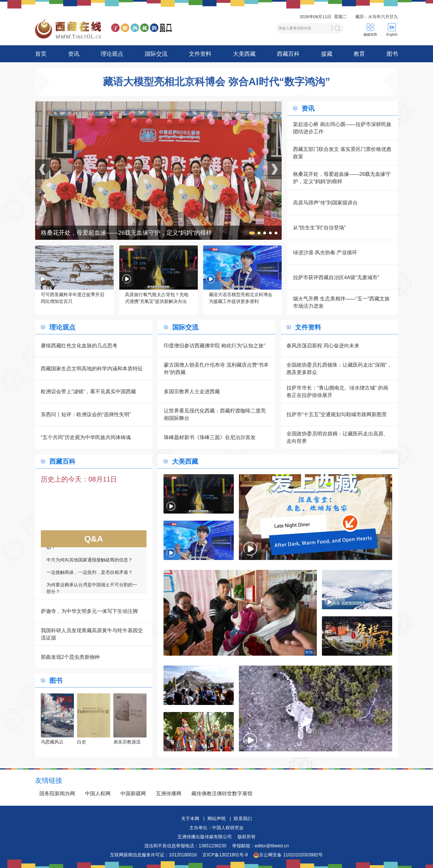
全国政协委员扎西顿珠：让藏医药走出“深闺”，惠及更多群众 (339, 369)
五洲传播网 (169, 794)
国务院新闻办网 (57, 794)
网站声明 (216, 819)
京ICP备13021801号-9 (225, 855)
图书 (392, 54)
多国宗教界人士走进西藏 (192, 392)
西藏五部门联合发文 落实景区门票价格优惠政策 (342, 153)
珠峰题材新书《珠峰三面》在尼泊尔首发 (210, 437)
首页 (41, 54)
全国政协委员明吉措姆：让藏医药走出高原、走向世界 (338, 437)
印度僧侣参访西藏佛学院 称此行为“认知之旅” (215, 346)
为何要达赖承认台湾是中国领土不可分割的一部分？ (92, 591)
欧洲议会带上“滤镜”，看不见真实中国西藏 (88, 392)
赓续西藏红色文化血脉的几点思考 (79, 346)
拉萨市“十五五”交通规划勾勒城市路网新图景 (337, 414)
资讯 (74, 54)
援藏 (327, 54)
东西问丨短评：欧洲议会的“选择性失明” (86, 414)
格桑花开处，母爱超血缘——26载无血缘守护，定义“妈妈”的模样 (342, 178)
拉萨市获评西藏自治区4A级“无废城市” (336, 277)
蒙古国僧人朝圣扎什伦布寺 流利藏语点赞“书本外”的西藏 (216, 369)
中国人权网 (98, 794)
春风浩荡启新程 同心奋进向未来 (323, 346)
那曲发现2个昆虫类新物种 (70, 657)
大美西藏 (244, 54)
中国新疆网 (133, 794)
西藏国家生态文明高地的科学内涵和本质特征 (92, 369)
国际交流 (156, 54)
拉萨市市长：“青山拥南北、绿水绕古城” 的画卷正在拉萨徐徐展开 (337, 392)
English (392, 35)
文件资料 (200, 54)
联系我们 (243, 819)
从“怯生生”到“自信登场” (319, 228)
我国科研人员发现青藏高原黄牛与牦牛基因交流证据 (92, 634)
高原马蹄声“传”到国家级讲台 (325, 203)
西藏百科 (288, 54)
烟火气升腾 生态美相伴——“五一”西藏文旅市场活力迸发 (341, 302)
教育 (359, 54)
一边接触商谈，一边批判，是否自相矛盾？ (90, 575)
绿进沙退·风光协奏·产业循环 (325, 253)
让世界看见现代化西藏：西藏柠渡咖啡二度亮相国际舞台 (215, 414)
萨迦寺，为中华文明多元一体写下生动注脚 (89, 611)
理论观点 (112, 54)
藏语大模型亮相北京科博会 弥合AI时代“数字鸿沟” (216, 82)
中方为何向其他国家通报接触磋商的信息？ (90, 562)
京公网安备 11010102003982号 (288, 855)
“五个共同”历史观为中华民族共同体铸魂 (86, 437)
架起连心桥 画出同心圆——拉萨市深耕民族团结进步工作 (342, 128)
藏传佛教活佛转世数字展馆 (222, 794)
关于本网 (190, 819)
